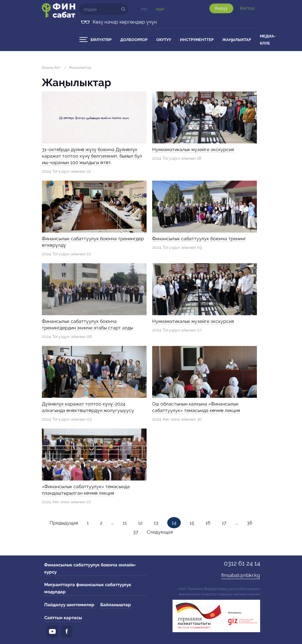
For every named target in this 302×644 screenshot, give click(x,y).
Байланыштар (116, 605)
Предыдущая (64, 523)
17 (224, 523)
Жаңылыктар (237, 40)
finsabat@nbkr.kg (241, 575)
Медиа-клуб (268, 40)
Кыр (160, 9)
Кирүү (221, 8)
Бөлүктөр (101, 40)
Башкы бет (51, 67)
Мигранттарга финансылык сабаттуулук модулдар (88, 588)
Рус (145, 9)
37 (136, 532)
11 (125, 523)
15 (192, 523)
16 (208, 523)
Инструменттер (197, 40)
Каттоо (247, 8)
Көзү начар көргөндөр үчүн (125, 22)
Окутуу (164, 40)
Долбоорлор (134, 40)
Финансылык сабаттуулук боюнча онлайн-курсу (90, 568)
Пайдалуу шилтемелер (69, 605)
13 (156, 523)
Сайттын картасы (63, 618)
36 (250, 523)
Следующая (160, 532)
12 (140, 523)
